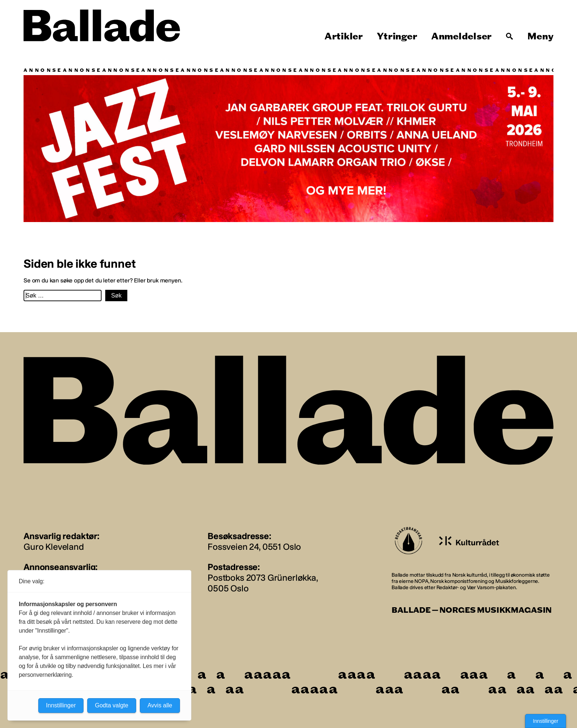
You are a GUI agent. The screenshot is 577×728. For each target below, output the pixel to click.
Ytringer (397, 36)
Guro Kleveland (54, 547)
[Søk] (510, 36)
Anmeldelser (461, 36)
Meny (540, 36)
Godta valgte (112, 705)
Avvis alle (160, 705)
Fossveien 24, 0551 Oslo (254, 547)
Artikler (344, 36)
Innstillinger (546, 721)
